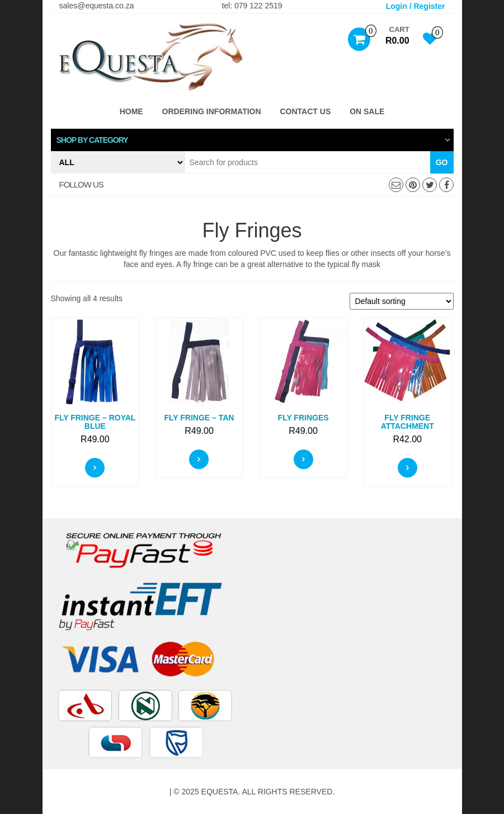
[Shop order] (402, 301)
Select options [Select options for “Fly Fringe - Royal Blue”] (95, 468)
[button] (252, 140)
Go (442, 162)
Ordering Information (212, 111)
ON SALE (367, 111)
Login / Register (416, 6)
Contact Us (306, 111)
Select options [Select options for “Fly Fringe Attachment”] (408, 468)
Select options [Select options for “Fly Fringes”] (303, 459)
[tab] (252, 140)
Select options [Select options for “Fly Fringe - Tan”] (199, 459)
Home (131, 111)
